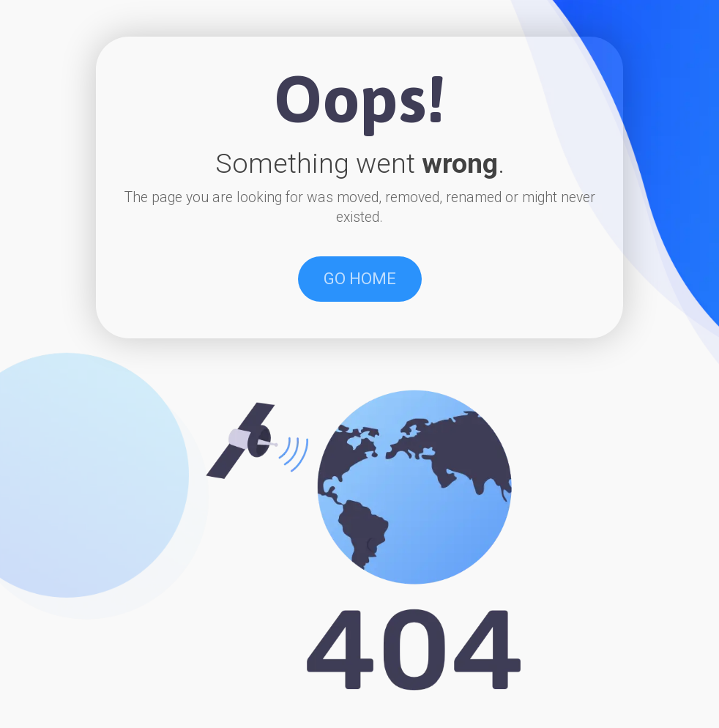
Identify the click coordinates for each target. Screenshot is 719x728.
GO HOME (360, 279)
